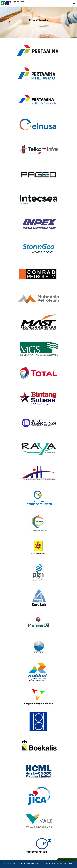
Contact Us (68, 863)
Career (60, 863)
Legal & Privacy (50, 863)
